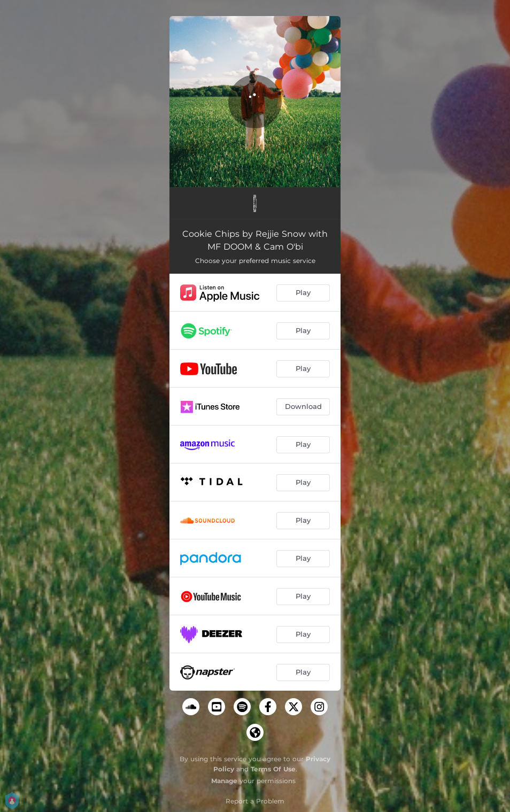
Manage (224, 781)
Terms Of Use (273, 769)
